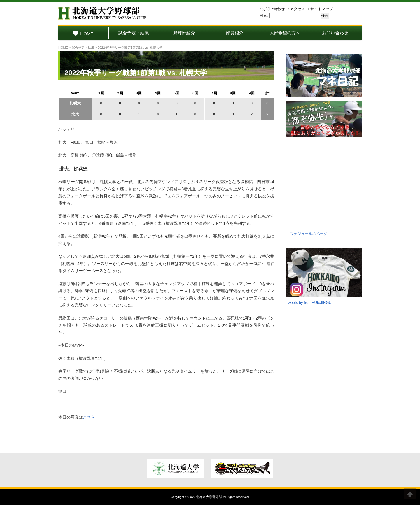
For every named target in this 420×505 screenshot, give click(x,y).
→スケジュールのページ (307, 234)
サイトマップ (322, 9)
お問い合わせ (273, 9)
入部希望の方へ (285, 33)
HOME (83, 34)
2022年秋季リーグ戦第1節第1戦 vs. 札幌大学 (136, 73)
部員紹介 (235, 33)
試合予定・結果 (134, 33)
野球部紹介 (184, 33)
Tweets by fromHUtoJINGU (309, 303)
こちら (89, 417)
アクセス (297, 9)
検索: (264, 16)
